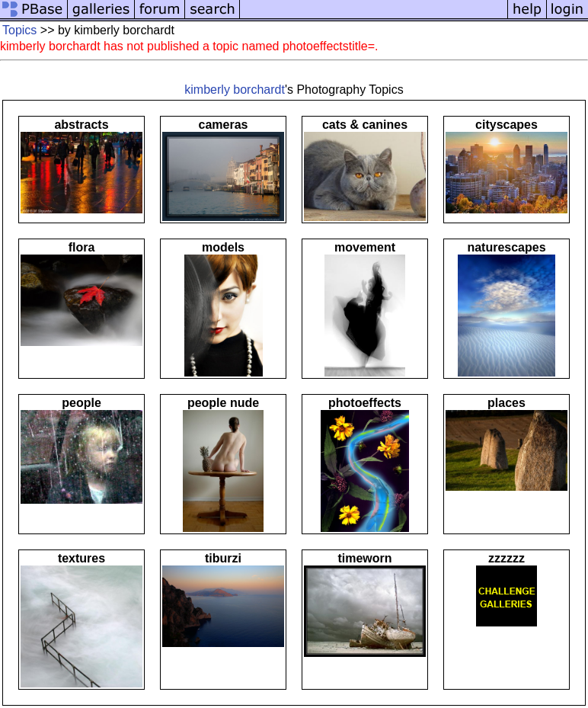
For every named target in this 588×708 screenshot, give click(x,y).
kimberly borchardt (235, 90)
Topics (19, 30)
